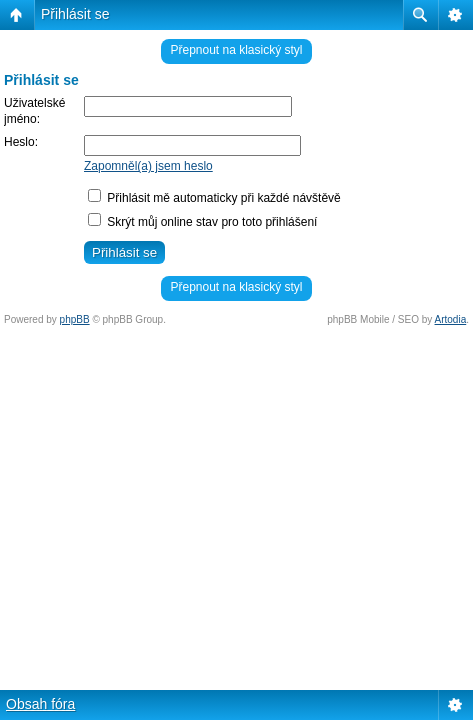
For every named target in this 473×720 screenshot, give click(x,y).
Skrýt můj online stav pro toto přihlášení (202, 222)
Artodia (451, 319)
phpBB (75, 319)
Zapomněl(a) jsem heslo (148, 166)
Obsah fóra (40, 704)
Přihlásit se (75, 14)
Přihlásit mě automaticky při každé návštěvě (214, 198)
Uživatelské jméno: (34, 111)
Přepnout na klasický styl (236, 50)
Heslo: (21, 142)
